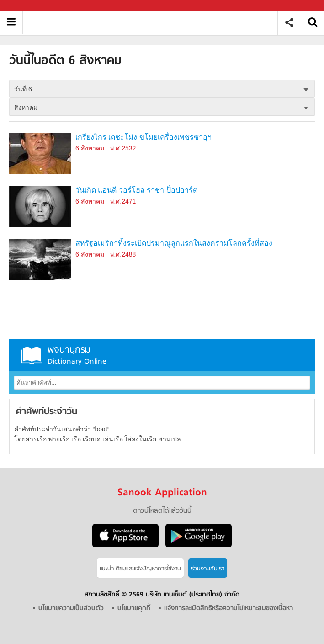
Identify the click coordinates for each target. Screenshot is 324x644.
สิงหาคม (26, 107)
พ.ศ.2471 (123, 201)
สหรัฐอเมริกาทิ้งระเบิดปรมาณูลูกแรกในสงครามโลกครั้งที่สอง (174, 243)
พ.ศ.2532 (123, 148)
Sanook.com (27, 6)
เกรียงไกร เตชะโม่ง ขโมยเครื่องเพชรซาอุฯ (143, 137)
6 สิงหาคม (90, 148)
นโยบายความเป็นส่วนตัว (71, 609)
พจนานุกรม (162, 355)
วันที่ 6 (23, 89)
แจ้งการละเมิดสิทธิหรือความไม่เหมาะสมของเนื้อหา (228, 609)
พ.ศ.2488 (123, 254)
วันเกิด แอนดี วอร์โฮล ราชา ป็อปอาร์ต (136, 190)
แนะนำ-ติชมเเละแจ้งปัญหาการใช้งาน (140, 569)
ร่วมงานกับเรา (208, 569)
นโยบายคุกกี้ (134, 609)
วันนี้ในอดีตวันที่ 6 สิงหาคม (153, 23)
